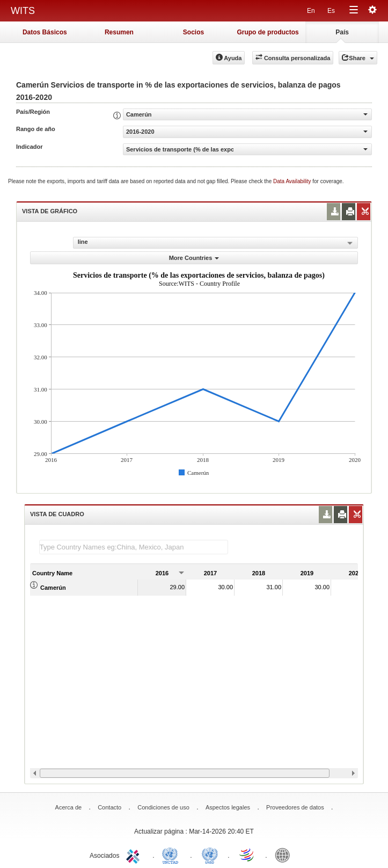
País (342, 32)
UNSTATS (210, 855)
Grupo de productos (268, 32)
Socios (193, 32)
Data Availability (293, 181)
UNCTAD (172, 855)
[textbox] (134, 547)
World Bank (285, 855)
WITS (23, 11)
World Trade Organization (247, 855)
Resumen (119, 32)
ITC (135, 855)
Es (331, 11)
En (311, 11)
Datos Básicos (45, 32)
